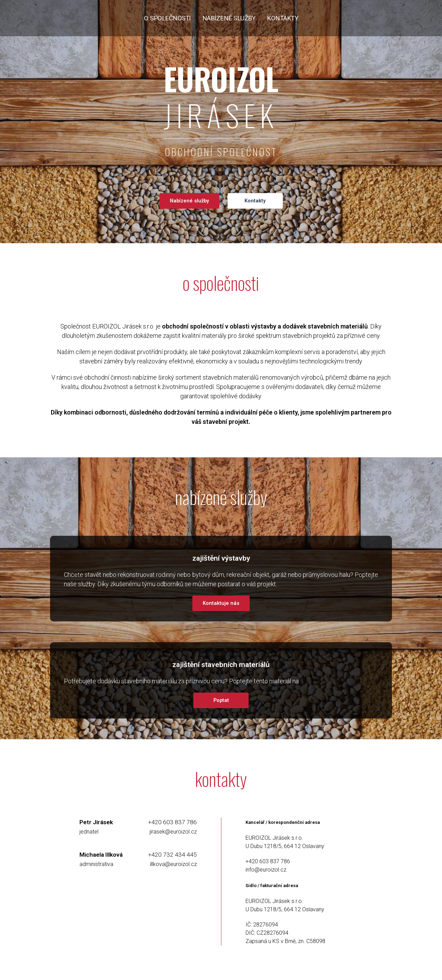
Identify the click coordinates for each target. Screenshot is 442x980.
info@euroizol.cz (266, 870)
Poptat (221, 700)
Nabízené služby (189, 201)
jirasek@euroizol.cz (173, 832)
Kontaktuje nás (221, 603)
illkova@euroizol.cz (173, 864)
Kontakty (255, 201)
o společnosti (167, 18)
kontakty (282, 18)
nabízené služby (229, 18)
